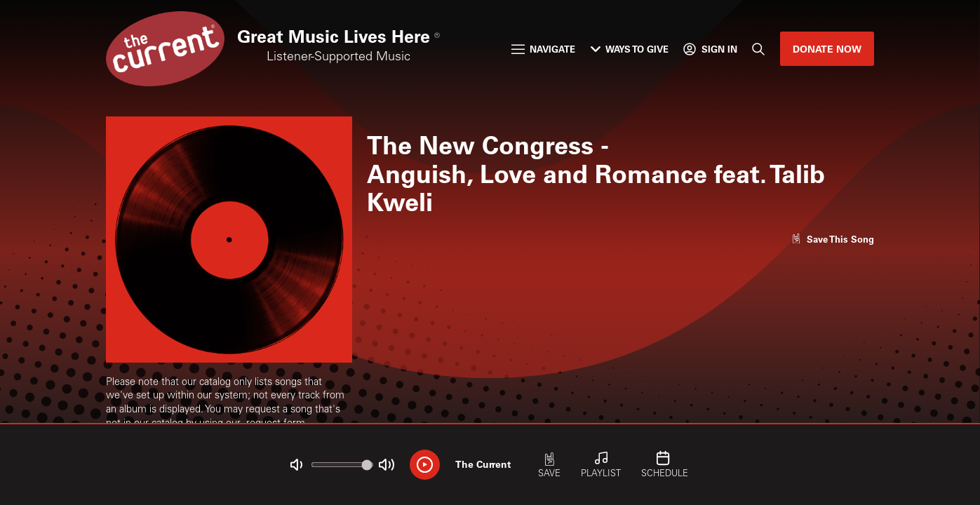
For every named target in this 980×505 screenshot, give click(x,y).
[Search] (758, 49)
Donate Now (827, 49)
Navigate (543, 49)
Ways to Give (630, 49)
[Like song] (833, 239)
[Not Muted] (296, 465)
